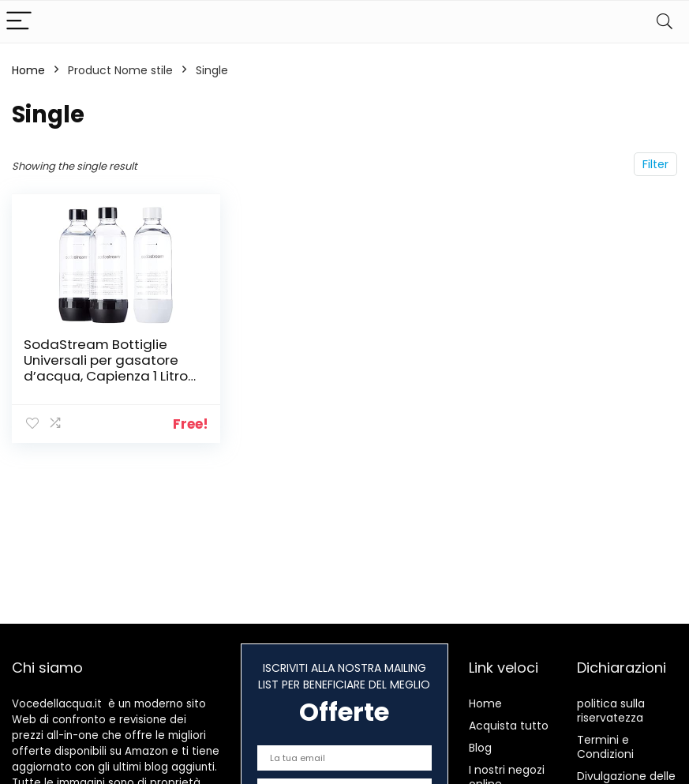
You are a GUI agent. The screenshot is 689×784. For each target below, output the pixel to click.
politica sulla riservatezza (611, 711)
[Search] (665, 22)
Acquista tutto (509, 726)
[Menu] (19, 22)
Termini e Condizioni (605, 747)
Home (28, 70)
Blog (480, 748)
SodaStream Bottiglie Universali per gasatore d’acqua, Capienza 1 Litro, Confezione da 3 (107, 368)
